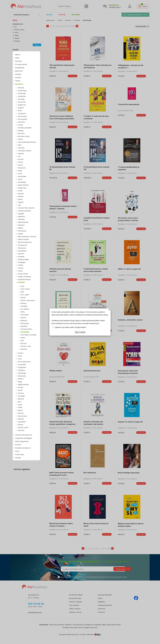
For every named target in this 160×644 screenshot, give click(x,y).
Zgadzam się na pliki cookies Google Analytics (71, 327)
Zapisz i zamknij (80, 332)
